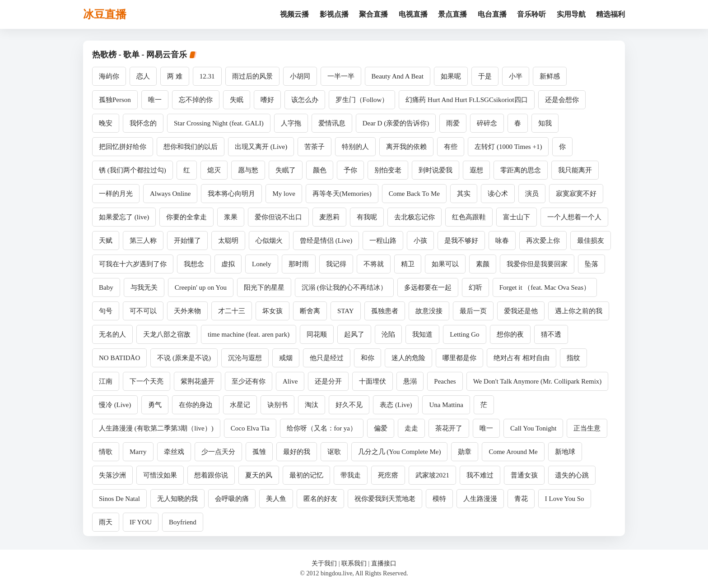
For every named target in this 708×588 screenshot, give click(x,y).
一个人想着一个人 (574, 217)
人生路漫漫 (480, 499)
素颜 (483, 264)
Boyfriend (183, 522)
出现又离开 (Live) (261, 147)
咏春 (502, 241)
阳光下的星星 (264, 287)
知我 (545, 123)
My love (284, 194)
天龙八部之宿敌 (167, 334)
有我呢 (367, 217)
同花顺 (317, 334)
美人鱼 (276, 499)
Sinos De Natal (119, 499)
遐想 (476, 170)
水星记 (240, 405)
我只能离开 (575, 170)
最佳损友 (591, 241)
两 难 (175, 76)
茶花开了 (449, 428)
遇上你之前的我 (579, 311)
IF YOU (141, 522)
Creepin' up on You (201, 287)
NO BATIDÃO (119, 358)
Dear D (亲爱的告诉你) (396, 123)
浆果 (231, 217)
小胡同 (300, 76)
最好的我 (297, 452)
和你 (368, 358)
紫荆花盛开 (198, 381)
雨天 (106, 522)
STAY (346, 311)
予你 (350, 170)
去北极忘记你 (415, 217)
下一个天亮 (147, 381)
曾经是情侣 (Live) (326, 241)
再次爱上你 (543, 241)
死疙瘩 (388, 475)
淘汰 (312, 405)
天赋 (106, 241)
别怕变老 (388, 170)
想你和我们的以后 (191, 147)
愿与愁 (248, 170)
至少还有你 (249, 381)
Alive (290, 381)
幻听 (475, 287)
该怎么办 (305, 100)
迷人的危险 (408, 358)
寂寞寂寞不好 (576, 194)
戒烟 (286, 358)
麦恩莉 (329, 217)
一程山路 (383, 241)
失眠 (237, 100)
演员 (532, 194)
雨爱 (453, 123)
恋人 (143, 76)
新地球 (565, 452)
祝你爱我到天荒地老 (385, 499)
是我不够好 (461, 241)
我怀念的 (143, 123)
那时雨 (299, 264)
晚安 (106, 123)
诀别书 (277, 405)
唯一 (155, 100)
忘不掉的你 (196, 100)
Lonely (262, 264)
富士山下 (517, 217)
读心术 (498, 194)
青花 (521, 499)
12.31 (207, 76)
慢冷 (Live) (115, 405)
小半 (516, 76)
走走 (411, 428)
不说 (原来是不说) (184, 358)
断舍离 (310, 311)
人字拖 (291, 123)
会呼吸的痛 (232, 499)
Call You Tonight (533, 428)
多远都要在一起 (428, 287)
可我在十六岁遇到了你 (133, 264)
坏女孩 (272, 311)
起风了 (354, 334)
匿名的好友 (320, 499)
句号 (106, 311)
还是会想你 (562, 100)
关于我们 (324, 563)
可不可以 (143, 311)
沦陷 (388, 334)
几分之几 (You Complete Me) (400, 452)
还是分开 (328, 381)
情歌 (106, 452)
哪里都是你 (459, 358)
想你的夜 (510, 334)
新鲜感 (550, 76)
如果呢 (451, 76)
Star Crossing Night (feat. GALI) (219, 123)
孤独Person (115, 100)
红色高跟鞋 (469, 217)
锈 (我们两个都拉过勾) (133, 170)
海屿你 (109, 76)
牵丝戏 (174, 452)
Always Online (170, 194)
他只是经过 (327, 358)
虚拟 (228, 264)
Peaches (445, 381)
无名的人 (112, 334)
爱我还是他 (521, 311)
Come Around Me (513, 452)
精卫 (408, 264)
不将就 (374, 264)
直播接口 (384, 563)
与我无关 (144, 287)
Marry (138, 452)
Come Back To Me (414, 194)
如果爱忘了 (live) (124, 217)
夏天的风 (259, 475)
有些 (451, 147)
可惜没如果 (160, 475)
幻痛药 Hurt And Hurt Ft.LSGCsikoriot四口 (466, 100)
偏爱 (381, 428)
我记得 (336, 264)
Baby (106, 287)
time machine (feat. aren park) (249, 334)
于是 (485, 76)
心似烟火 (269, 241)
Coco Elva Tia (250, 428)
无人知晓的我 (177, 499)
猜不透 (551, 334)
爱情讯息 (332, 123)
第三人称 (143, 241)
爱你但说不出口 (278, 217)
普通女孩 (524, 475)
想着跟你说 (211, 475)
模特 (439, 499)
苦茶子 (314, 147)
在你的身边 (196, 405)
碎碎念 (487, 123)
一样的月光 (116, 194)
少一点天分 (218, 452)
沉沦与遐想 (245, 358)
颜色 (320, 170)
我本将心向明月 (231, 194)
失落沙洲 (112, 475)
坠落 (592, 264)
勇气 (155, 405)
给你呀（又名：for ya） (322, 428)
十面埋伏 (373, 381)
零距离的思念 (521, 170)
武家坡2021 (432, 475)
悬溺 (410, 381)
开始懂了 (187, 241)
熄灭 (214, 170)
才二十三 (232, 311)
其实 (464, 194)
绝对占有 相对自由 (522, 358)
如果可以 (445, 264)
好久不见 (349, 405)
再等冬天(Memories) (342, 194)
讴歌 (334, 452)
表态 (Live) (396, 405)
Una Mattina (446, 405)
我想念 (194, 264)
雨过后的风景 (252, 76)
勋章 (465, 452)
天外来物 (187, 311)
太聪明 (228, 241)
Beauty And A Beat (398, 76)
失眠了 (286, 170)
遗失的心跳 (572, 475)
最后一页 (473, 311)
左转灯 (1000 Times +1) (508, 147)
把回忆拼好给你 (123, 147)
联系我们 (354, 563)
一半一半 (341, 76)
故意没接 (429, 311)
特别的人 (355, 147)
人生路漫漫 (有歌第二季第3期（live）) (156, 428)
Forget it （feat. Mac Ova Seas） (545, 287)
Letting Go (464, 334)
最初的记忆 (306, 475)
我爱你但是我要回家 (537, 264)
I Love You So (565, 499)
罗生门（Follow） (362, 100)
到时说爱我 (436, 170)
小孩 (420, 241)
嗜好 (267, 100)
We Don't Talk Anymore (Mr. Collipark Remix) (538, 381)
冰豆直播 (105, 14)
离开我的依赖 (406, 147)
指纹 (573, 358)
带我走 (351, 475)
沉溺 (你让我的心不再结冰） (344, 287)
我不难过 (480, 475)
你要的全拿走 (186, 217)
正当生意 (587, 428)
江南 (106, 381)
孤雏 (259, 452)
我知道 (422, 334)
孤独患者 (385, 311)
